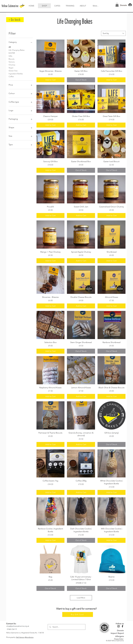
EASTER (12, 53)
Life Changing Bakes (17, 50)
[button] (83, 6)
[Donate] (124, 5)
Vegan (11, 68)
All (10, 47)
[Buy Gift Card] (78, 614)
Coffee (11, 76)
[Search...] (66, 627)
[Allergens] (117, 636)
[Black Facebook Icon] (122, 626)
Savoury (12, 62)
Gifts (10, 56)
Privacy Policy (119, 639)
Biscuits (12, 59)
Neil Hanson (20, 637)
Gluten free (13, 71)
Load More (81, 598)
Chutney (12, 65)
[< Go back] (15, 20)
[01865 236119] (12, 629)
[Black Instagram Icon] (119, 626)
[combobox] (113, 33)
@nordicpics (29, 637)
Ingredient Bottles (16, 74)
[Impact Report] (117, 633)
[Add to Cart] (51, 80)
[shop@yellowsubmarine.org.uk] (18, 626)
